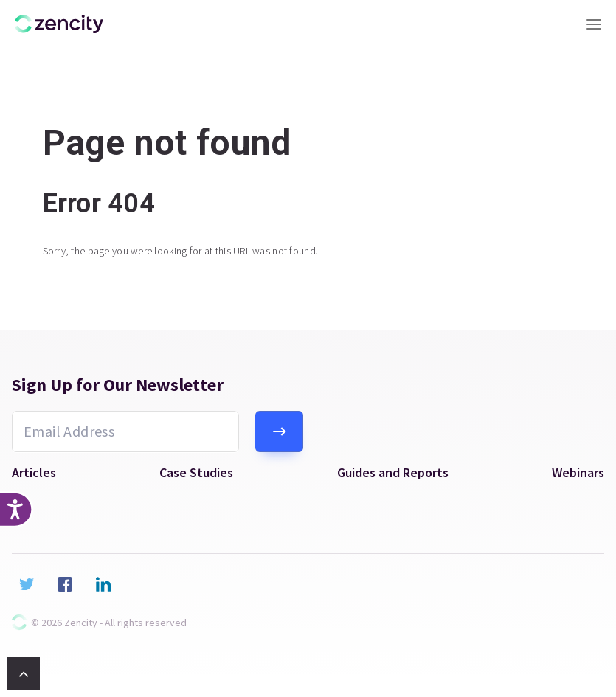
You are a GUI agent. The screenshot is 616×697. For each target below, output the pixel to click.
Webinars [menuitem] (578, 473)
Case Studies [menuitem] (196, 473)
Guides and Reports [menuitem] (393, 473)
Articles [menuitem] (34, 473)
